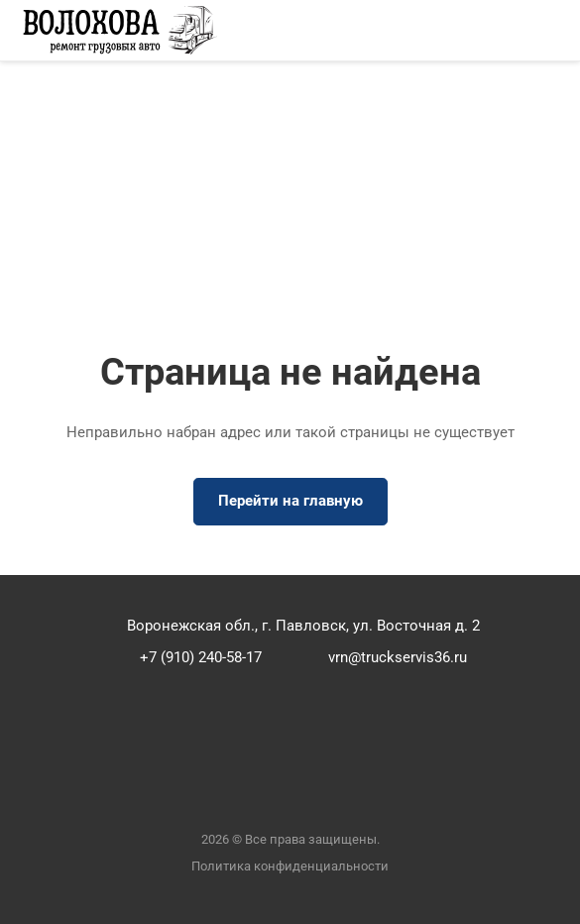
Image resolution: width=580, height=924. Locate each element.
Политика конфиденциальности (290, 866)
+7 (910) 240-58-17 (201, 657)
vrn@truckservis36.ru (398, 657)
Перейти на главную (290, 501)
